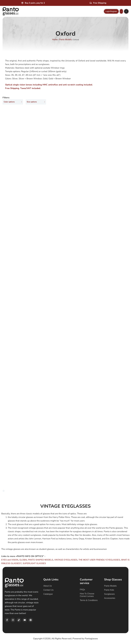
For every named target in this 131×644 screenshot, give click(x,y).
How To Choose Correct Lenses (87, 595)
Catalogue (48, 594)
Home (55, 40)
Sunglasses (109, 594)
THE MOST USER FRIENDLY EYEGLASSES (99, 560)
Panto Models (65, 40)
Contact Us (48, 590)
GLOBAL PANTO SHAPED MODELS (36, 560)
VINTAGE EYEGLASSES (66, 560)
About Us (48, 586)
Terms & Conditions (89, 600)
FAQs (82, 590)
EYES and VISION (10, 560)
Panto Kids (109, 590)
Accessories (110, 598)
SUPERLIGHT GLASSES (34, 564)
